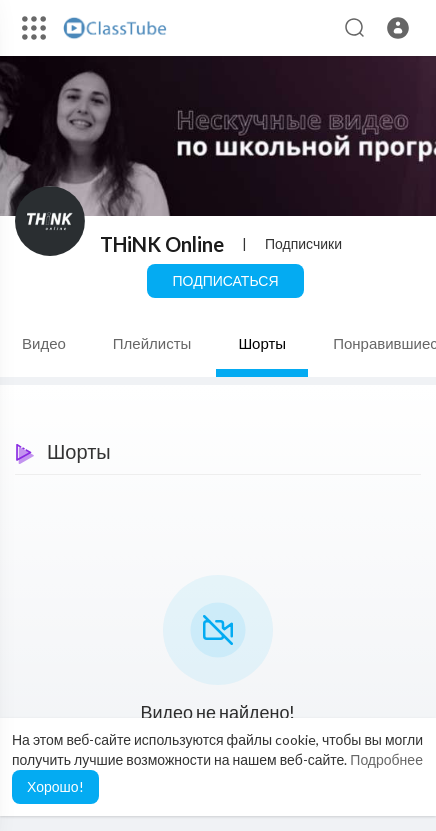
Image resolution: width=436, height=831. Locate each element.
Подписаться (225, 280)
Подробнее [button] (386, 759)
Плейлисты (152, 343)
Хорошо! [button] (55, 786)
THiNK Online (162, 244)
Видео (44, 343)
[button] (398, 28)
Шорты (262, 343)
